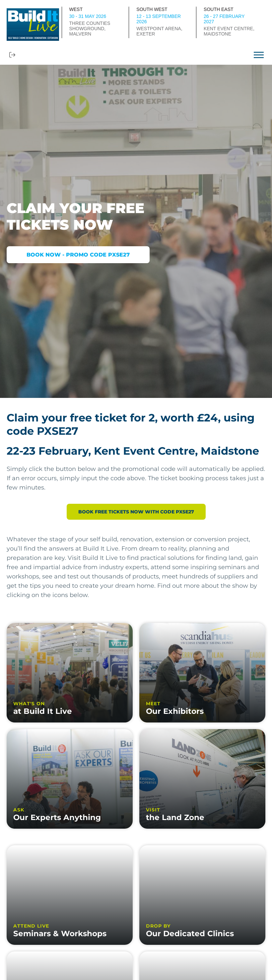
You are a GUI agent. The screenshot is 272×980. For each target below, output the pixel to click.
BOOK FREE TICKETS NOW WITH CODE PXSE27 (136, 512)
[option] (136, 231)
